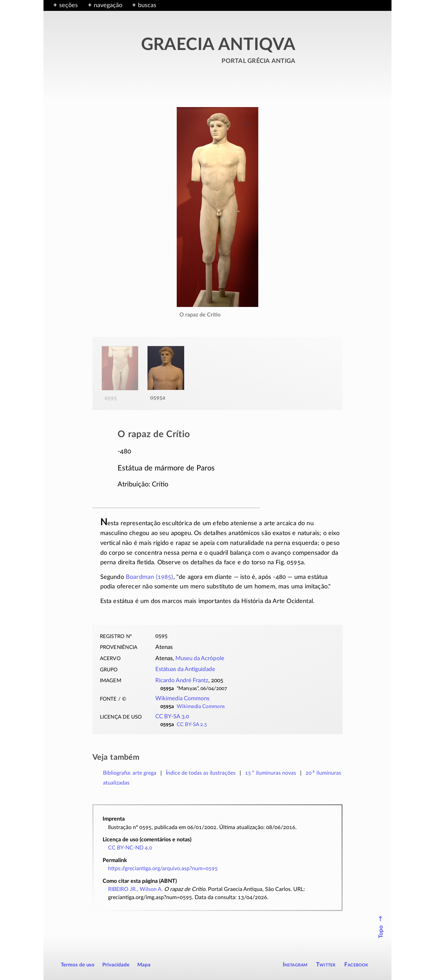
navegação (108, 5)
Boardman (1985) (150, 577)
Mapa (144, 965)
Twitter (326, 965)
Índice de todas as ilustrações (201, 773)
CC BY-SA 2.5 (192, 725)
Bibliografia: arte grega (130, 773)
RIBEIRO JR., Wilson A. (135, 889)
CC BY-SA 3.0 (172, 717)
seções (68, 5)
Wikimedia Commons (182, 699)
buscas (147, 5)
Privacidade (116, 965)
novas (271, 773)
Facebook (356, 965)
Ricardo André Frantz (182, 681)
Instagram (295, 965)
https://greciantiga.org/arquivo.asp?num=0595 (163, 869)
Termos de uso (78, 965)
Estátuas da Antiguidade (185, 669)
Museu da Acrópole (200, 658)
